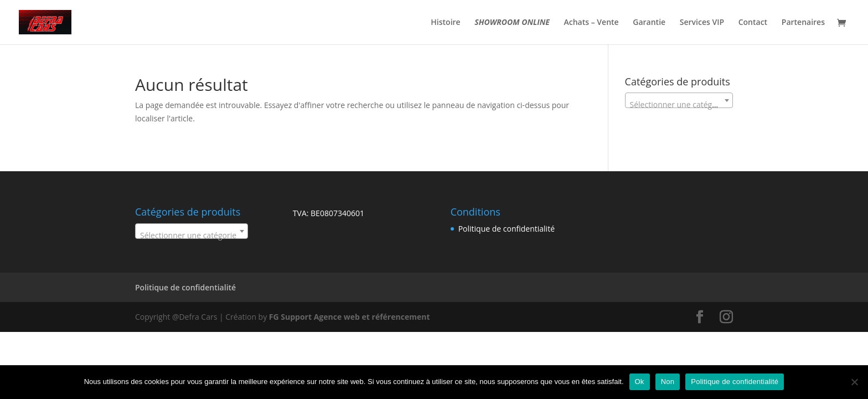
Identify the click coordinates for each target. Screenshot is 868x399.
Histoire (445, 23)
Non (668, 382)
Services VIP (702, 23)
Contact (753, 23)
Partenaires (803, 23)
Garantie (649, 23)
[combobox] (679, 100)
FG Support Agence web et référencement (350, 317)
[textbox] (679, 105)
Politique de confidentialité (507, 229)
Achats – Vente (591, 23)
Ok (640, 382)
